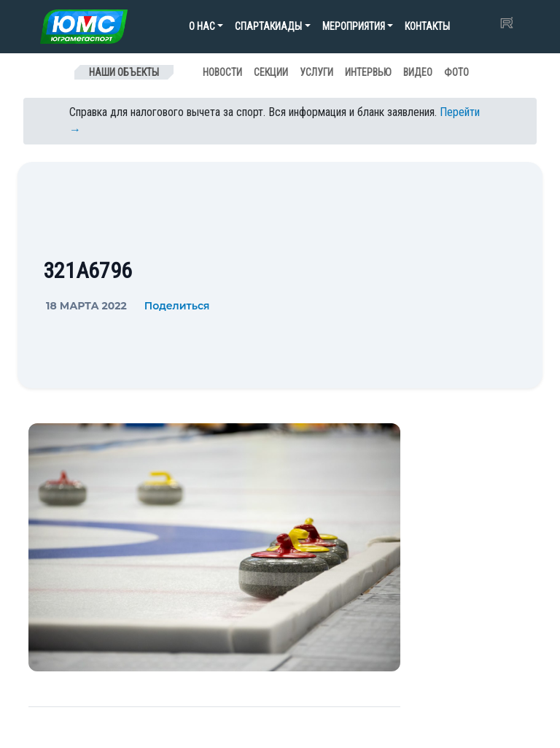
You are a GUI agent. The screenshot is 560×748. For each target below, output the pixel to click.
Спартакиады (268, 26)
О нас (202, 26)
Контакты (427, 26)
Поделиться (177, 306)
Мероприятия (354, 26)
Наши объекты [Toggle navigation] (124, 72)
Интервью (368, 72)
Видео (418, 72)
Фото (456, 72)
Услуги (316, 72)
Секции (271, 72)
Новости (222, 72)
